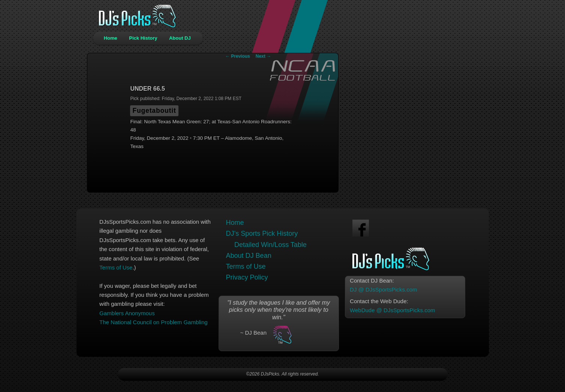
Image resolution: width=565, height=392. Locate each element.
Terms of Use (116, 267)
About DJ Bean (249, 256)
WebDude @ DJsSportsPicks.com (393, 310)
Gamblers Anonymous (127, 313)
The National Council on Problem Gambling (153, 322)
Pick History (143, 38)
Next (263, 56)
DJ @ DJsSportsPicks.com (383, 290)
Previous (238, 56)
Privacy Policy (247, 277)
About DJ (180, 38)
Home (111, 38)
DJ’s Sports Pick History (262, 233)
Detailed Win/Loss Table (271, 245)
